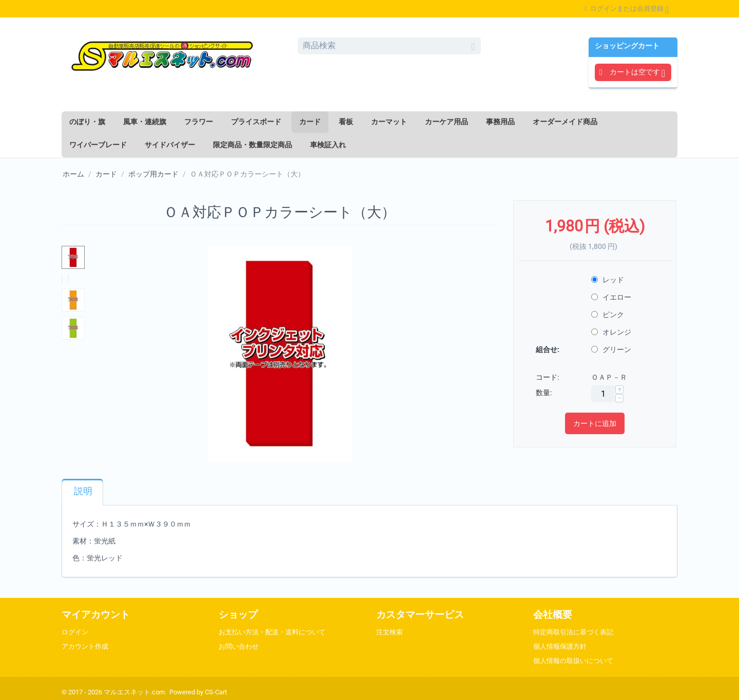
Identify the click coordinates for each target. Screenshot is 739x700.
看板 (346, 122)
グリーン (612, 349)
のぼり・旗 (87, 122)
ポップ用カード (153, 174)
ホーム (73, 174)
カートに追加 (595, 423)
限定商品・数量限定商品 (252, 145)
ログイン (75, 632)
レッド (608, 280)
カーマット (389, 122)
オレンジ (612, 332)
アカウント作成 (85, 646)
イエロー (612, 297)
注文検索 (390, 632)
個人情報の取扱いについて (573, 661)
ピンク (608, 315)
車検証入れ (328, 145)
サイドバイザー (170, 145)
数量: (544, 393)
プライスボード (256, 122)
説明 (83, 491)
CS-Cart (216, 692)
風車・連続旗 (145, 122)
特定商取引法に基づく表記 (573, 632)
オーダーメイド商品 (565, 122)
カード (310, 122)
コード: (547, 377)
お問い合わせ (239, 646)
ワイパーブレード (98, 145)
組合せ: (547, 349)
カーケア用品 (446, 122)
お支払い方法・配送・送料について (272, 632)
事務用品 (500, 122)
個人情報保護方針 (560, 646)
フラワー (199, 122)
